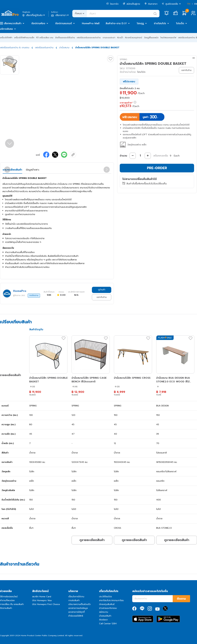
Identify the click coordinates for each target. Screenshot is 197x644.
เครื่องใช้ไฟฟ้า (6, 38)
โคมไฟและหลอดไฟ (168, 38)
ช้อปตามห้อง (38, 23)
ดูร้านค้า (102, 290)
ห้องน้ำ (120, 38)
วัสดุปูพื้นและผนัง (151, 38)
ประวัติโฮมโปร (106, 597)
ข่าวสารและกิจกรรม (108, 608)
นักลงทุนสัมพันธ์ (107, 604)
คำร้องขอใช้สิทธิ (76, 616)
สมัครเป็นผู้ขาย (132, 4)
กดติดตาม (34, 295)
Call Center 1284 (108, 624)
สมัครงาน (104, 612)
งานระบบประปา (109, 38)
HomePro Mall (91, 23)
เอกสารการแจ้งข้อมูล (78, 608)
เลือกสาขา (60, 15)
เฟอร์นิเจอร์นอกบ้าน (44, 48)
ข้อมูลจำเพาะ (33, 170)
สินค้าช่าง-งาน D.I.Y (116, 23)
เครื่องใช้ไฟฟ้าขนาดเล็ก (24, 38)
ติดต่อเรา (103, 620)
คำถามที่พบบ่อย (7, 600)
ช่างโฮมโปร (160, 23)
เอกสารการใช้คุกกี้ (76, 612)
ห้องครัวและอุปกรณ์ (134, 38)
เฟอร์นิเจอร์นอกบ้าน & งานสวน (15, 48)
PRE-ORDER (157, 168)
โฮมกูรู (140, 23)
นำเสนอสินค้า (105, 616)
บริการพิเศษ (6, 29)
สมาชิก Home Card (42, 597)
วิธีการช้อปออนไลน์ (9, 597)
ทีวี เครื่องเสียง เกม (45, 38)
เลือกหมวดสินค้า (13, 23)
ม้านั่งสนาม (64, 48)
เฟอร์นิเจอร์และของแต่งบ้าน (89, 38)
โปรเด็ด (180, 23)
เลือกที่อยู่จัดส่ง (34, 15)
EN (196, 4)
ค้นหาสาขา (151, 4)
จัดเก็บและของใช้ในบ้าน (65, 38)
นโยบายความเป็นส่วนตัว (79, 604)
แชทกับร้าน (102, 297)
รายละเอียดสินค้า (12, 170)
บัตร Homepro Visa (42, 600)
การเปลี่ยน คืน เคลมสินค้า (12, 604)
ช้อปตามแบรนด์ (64, 23)
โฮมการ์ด (113, 4)
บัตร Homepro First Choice (46, 604)
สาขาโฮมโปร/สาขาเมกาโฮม (111, 600)
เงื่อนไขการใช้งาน (76, 597)
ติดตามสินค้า (6, 608)
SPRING (123, 59)
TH (189, 4)
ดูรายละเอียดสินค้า (92, 540)
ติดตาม (181, 599)
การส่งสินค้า (74, 600)
